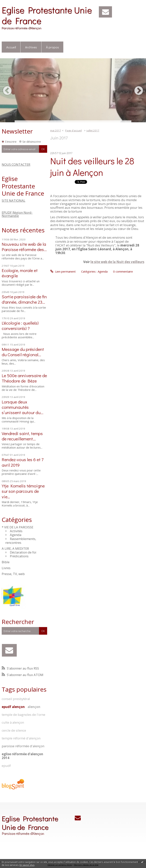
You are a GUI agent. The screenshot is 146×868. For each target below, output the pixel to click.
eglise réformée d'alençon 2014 (22, 756)
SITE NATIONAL (13, 200)
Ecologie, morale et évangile (20, 273)
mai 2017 (56, 130)
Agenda (16, 535)
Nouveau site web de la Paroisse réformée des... (24, 247)
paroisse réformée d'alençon (23, 746)
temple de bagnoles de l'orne (23, 715)
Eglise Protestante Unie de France (47, 15)
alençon (34, 707)
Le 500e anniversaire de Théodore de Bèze (24, 378)
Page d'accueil (73, 130)
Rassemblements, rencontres (21, 541)
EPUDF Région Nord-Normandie (17, 214)
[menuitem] (11, 47)
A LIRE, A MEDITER (15, 548)
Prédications (19, 556)
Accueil (11, 47)
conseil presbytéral (16, 699)
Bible (6, 562)
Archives (31, 47)
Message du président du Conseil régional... (23, 352)
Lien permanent (63, 271)
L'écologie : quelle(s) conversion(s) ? (20, 325)
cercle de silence (14, 730)
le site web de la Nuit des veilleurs (117, 262)
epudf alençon (13, 707)
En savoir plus (27, 865)
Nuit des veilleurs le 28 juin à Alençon (92, 166)
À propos (52, 47)
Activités (16, 531)
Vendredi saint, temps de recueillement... (22, 436)
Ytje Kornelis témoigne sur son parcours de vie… (23, 491)
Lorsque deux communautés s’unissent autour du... (23, 407)
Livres (6, 568)
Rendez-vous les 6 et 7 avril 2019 (23, 462)
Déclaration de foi (23, 552)
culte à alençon (13, 722)
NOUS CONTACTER (16, 164)
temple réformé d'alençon (21, 738)
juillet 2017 (93, 130)
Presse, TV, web (13, 574)
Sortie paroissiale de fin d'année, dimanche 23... (24, 299)
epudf (6, 766)
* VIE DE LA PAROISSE (17, 527)
